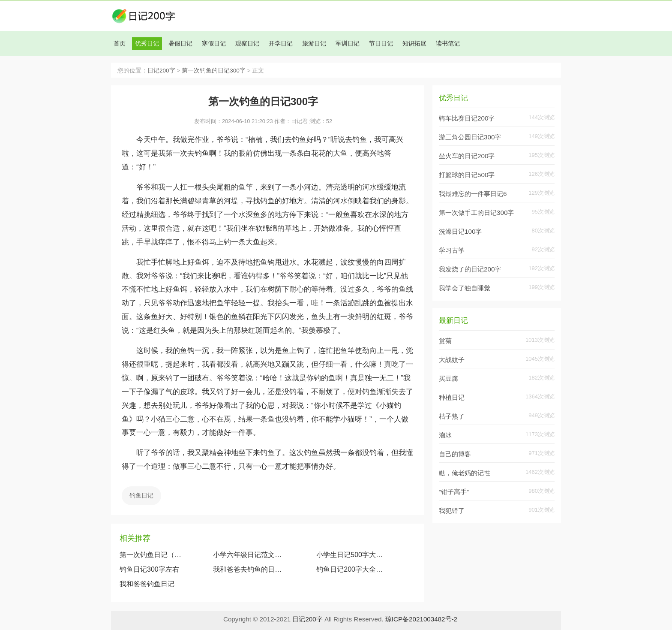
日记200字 (161, 71)
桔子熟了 (452, 416)
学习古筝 (452, 250)
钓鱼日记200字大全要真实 (352, 569)
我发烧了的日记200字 (470, 269)
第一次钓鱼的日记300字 (214, 71)
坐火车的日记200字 (467, 156)
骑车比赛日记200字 (467, 118)
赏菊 (445, 341)
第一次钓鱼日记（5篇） (151, 555)
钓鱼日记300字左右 (149, 569)
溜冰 (445, 435)
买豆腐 (448, 378)
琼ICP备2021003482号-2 (421, 619)
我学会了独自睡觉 (465, 288)
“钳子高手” (454, 492)
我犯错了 (452, 511)
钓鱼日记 (141, 495)
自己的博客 (455, 454)
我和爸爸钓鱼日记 (147, 584)
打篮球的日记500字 (467, 175)
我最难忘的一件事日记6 (473, 194)
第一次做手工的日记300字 (476, 213)
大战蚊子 (452, 360)
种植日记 (452, 397)
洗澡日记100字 (460, 231)
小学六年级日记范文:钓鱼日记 (248, 555)
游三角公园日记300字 (470, 137)
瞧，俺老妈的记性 (465, 473)
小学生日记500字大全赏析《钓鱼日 (352, 555)
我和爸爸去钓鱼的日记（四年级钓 (248, 569)
